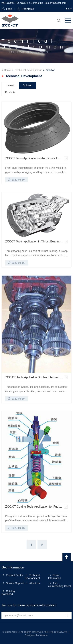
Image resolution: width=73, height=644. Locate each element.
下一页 (42, 545)
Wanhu (44, 635)
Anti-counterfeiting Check (60, 585)
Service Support (15, 583)
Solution (28, 85)
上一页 (31, 545)
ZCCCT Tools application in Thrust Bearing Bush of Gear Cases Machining (36, 241)
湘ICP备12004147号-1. (58, 632)
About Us (35, 583)
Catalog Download (8, 593)
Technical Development (28, 70)
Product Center (15, 575)
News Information (55, 577)
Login (9, 9)
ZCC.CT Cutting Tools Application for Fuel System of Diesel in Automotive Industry (36, 507)
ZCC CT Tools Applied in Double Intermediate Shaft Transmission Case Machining (36, 377)
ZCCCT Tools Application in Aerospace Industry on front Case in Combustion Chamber (36, 158)
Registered (28, 9)
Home (7, 70)
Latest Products (10, 89)
